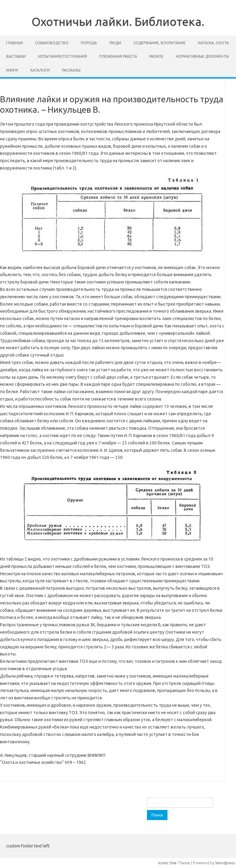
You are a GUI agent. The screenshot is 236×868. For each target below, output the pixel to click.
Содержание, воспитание (159, 43)
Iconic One (167, 863)
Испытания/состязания (63, 56)
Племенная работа (118, 56)
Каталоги (40, 70)
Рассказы (71, 70)
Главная (14, 43)
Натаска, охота (213, 43)
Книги (12, 70)
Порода (89, 43)
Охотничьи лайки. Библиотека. (118, 22)
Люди (115, 43)
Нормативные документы (202, 56)
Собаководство (52, 43)
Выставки (16, 56)
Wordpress (225, 863)
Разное (156, 56)
